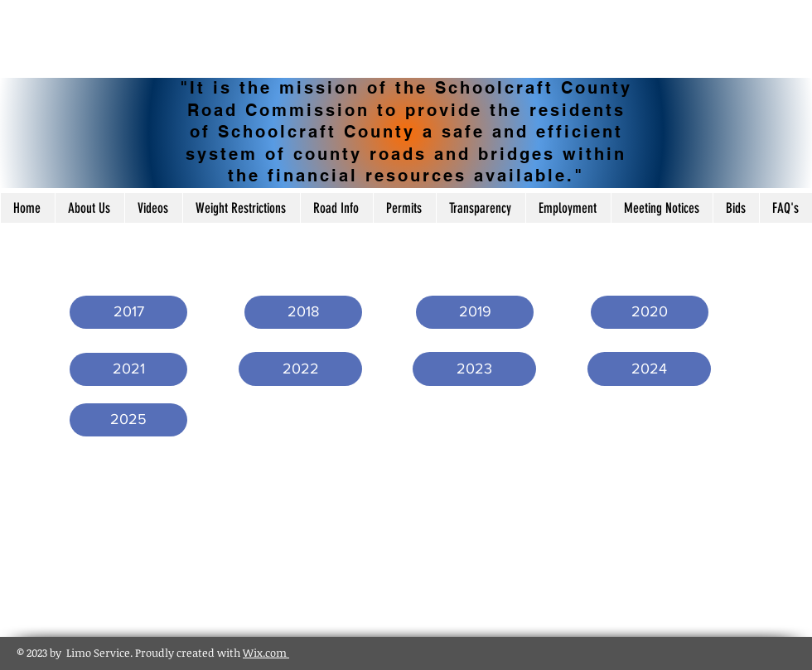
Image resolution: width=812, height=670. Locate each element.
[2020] (650, 312)
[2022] (300, 369)
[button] (128, 312)
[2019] (475, 312)
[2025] (128, 420)
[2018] (303, 312)
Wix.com (266, 653)
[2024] (649, 369)
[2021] (128, 369)
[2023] (474, 369)
